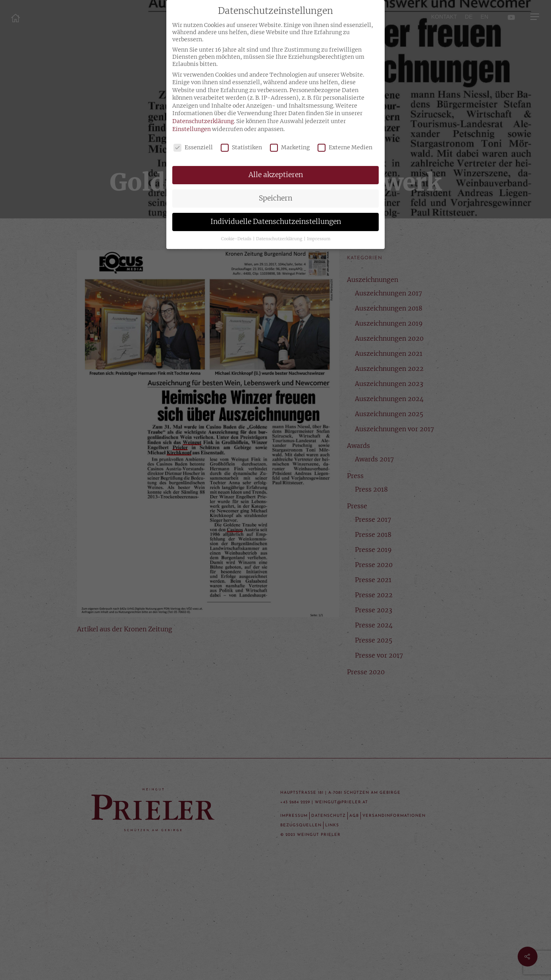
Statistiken (241, 147)
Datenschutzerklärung (203, 121)
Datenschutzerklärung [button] (279, 239)
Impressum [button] (319, 239)
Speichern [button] (275, 198)
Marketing (290, 147)
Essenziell (193, 147)
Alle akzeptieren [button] (276, 175)
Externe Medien (345, 147)
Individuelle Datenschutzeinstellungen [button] (276, 222)
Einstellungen (192, 129)
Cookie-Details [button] (237, 239)
